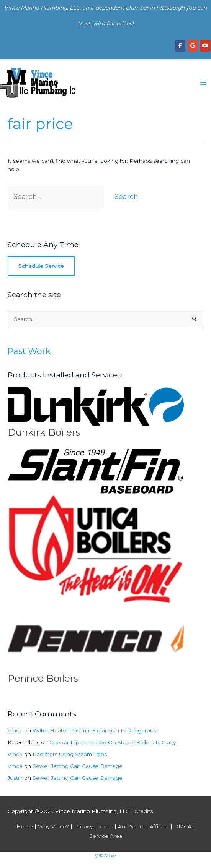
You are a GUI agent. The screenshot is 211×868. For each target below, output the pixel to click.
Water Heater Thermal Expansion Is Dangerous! (95, 730)
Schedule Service (41, 266)
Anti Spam (131, 826)
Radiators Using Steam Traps (70, 754)
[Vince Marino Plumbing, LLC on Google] (193, 46)
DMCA (183, 826)
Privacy (83, 826)
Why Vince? (53, 826)
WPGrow (105, 856)
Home (25, 826)
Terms (105, 826)
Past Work (29, 351)
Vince (15, 730)
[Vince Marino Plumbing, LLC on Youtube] (205, 46)
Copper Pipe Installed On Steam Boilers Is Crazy (113, 742)
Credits (144, 811)
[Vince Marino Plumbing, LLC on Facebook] (180, 46)
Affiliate (159, 826)
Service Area (106, 836)
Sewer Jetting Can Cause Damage (78, 766)
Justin (15, 778)
